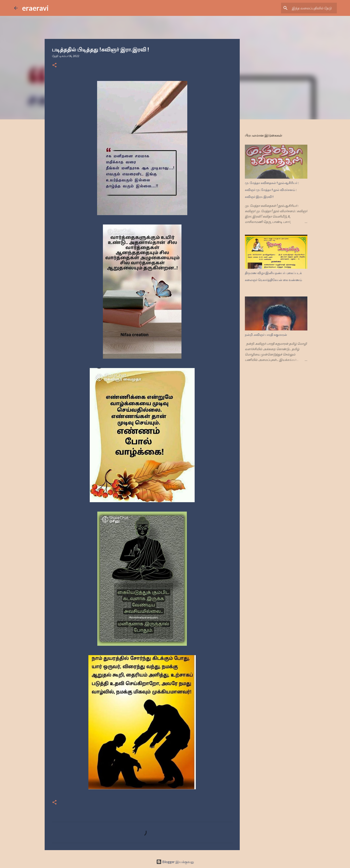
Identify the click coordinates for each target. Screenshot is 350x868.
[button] (54, 65)
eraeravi (35, 8)
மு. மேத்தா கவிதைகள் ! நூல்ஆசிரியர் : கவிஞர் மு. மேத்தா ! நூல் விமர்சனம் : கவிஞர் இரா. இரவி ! (272, 190)
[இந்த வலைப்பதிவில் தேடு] (313, 8)
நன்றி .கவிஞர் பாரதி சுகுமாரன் (266, 335)
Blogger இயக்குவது (175, 862)
